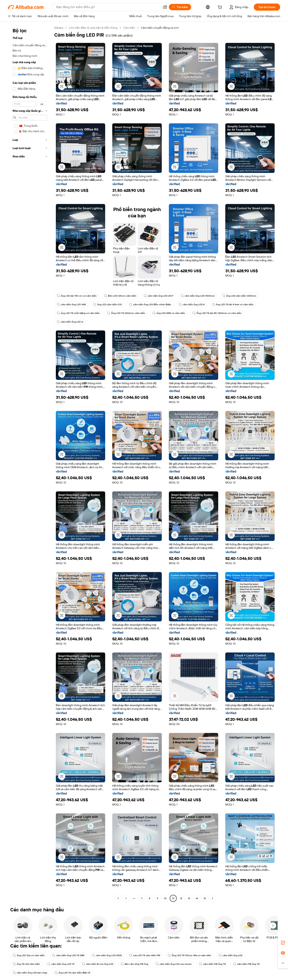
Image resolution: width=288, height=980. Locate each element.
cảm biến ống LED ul (70, 322)
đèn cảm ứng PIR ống (137, 964)
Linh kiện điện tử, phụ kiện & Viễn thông (96, 28)
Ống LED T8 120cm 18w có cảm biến (194, 955)
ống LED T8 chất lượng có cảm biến (79, 313)
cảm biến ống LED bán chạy (30, 973)
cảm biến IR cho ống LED (100, 964)
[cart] (219, 8)
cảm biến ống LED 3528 (109, 955)
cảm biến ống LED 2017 (160, 296)
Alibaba (59, 28)
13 (189, 898)
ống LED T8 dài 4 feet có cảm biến (237, 305)
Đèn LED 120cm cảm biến (121, 296)
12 (181, 898)
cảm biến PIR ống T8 (217, 964)
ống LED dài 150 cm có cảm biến (77, 296)
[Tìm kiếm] (178, 7)
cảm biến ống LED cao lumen (177, 964)
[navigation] (30, 464)
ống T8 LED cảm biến (27, 964)
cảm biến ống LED (236, 955)
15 (204, 898)
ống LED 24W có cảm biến (171, 313)
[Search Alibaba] (107, 7)
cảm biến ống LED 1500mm (200, 296)
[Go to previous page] (118, 898)
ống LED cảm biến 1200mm (242, 296)
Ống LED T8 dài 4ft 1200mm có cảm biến (221, 313)
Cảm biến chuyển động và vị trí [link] (166, 28)
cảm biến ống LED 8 (195, 305)
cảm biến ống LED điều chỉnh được (152, 305)
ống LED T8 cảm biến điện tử (74, 973)
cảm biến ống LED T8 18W (70, 955)
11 (173, 898)
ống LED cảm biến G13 (109, 305)
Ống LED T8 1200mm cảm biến (128, 313)
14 (197, 898)
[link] (283, 943)
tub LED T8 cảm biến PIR (148, 955)
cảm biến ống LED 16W (72, 305)
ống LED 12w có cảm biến (29, 955)
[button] (163, 7)
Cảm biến (134, 28)
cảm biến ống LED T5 (62, 964)
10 (165, 898)
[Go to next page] (213, 898)
